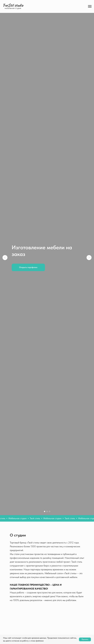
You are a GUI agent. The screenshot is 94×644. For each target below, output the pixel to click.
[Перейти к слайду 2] (47, 511)
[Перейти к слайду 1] (45, 511)
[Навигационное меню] (90, 6)
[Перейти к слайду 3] (50, 511)
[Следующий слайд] (89, 258)
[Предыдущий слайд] (5, 258)
